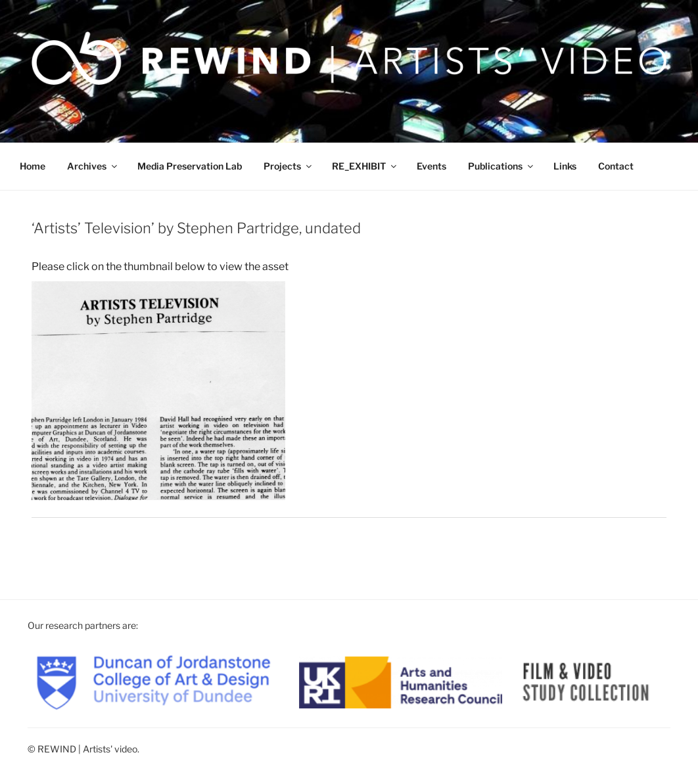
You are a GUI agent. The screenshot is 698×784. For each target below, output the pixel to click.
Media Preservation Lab (190, 166)
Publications (501, 166)
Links (565, 166)
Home (33, 166)
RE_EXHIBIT (365, 166)
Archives (93, 166)
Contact (616, 166)
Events (431, 166)
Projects (289, 166)
